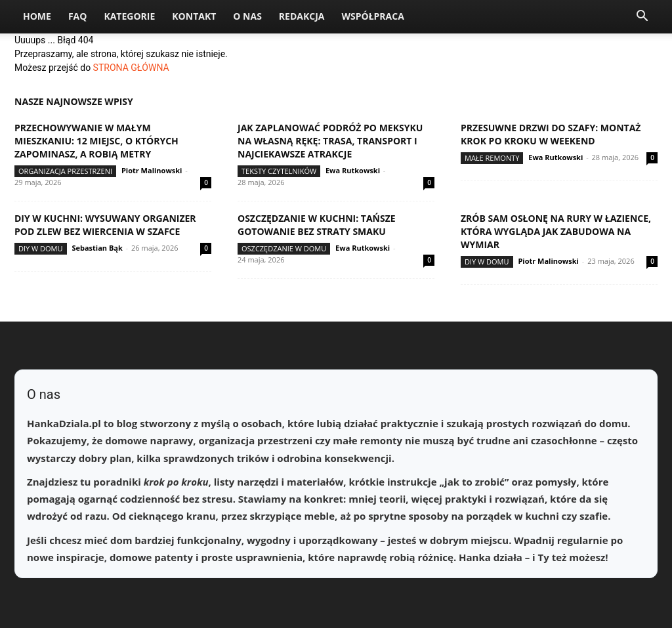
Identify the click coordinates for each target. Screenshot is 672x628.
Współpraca (372, 16)
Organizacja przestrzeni (65, 171)
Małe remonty (492, 158)
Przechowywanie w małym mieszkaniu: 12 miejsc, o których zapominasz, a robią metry (96, 141)
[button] (642, 17)
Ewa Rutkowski (353, 170)
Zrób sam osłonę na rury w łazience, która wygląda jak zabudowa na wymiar (556, 231)
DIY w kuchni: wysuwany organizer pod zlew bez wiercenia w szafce (105, 225)
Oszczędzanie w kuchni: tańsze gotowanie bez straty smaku (317, 225)
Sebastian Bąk (97, 248)
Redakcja (302, 16)
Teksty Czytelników (279, 171)
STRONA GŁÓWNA (131, 68)
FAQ (78, 16)
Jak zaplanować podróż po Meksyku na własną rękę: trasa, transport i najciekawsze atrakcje (330, 141)
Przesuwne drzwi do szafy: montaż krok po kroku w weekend (551, 134)
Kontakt (194, 16)
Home (37, 16)
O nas (247, 16)
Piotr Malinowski (152, 170)
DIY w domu (41, 248)
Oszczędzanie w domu (284, 248)
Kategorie (129, 16)
